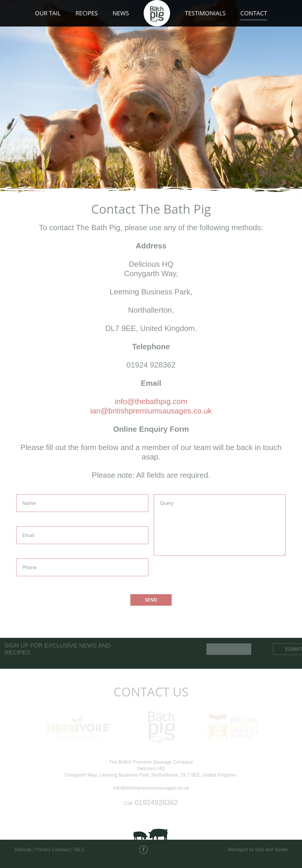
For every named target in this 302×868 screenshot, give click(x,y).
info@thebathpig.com (151, 399)
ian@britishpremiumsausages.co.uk (151, 409)
